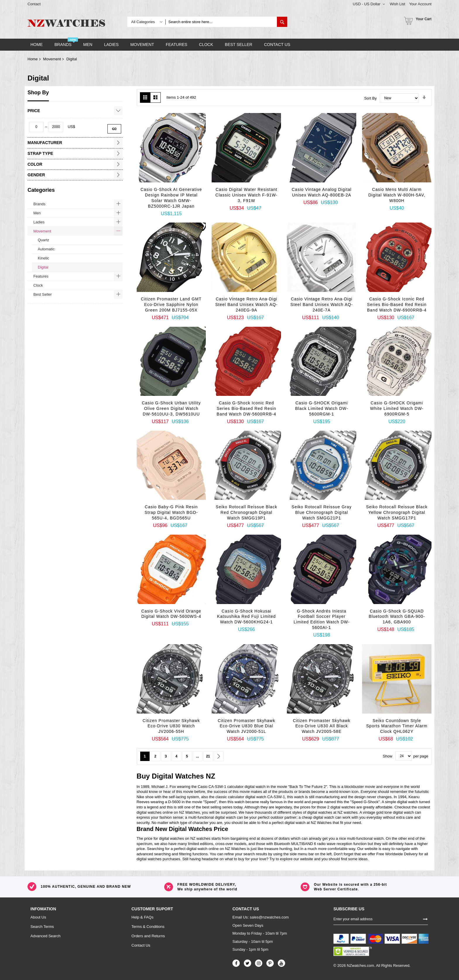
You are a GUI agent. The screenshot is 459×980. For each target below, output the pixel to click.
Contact (34, 4)
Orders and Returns (148, 936)
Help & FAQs (142, 917)
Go (114, 129)
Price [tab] (34, 111)
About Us (38, 917)
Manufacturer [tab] (45, 143)
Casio (202, 787)
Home (33, 59)
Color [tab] (35, 164)
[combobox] (221, 22)
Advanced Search (46, 936)
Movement (52, 59)
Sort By (370, 98)
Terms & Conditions (148, 927)
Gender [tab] (36, 175)
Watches (190, 776)
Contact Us (141, 945)
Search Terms (42, 927)
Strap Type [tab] (40, 153)
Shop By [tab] (38, 93)
